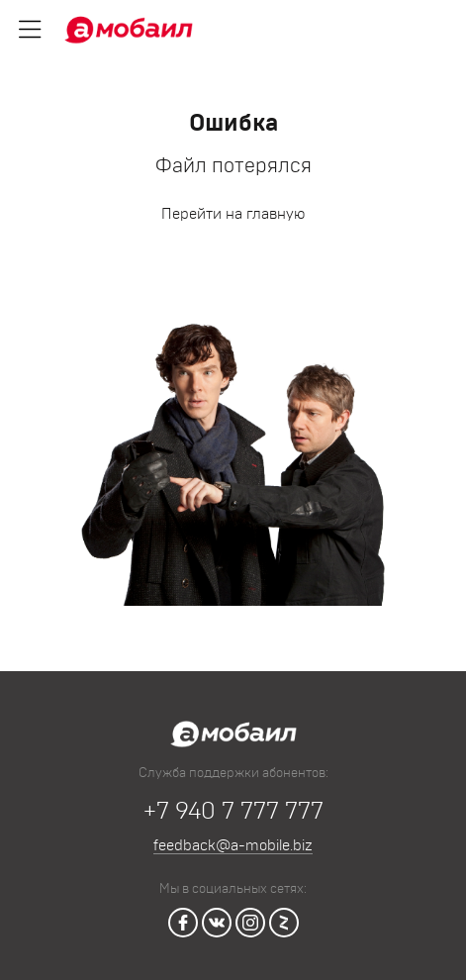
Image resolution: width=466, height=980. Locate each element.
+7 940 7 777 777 (233, 812)
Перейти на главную (233, 214)
